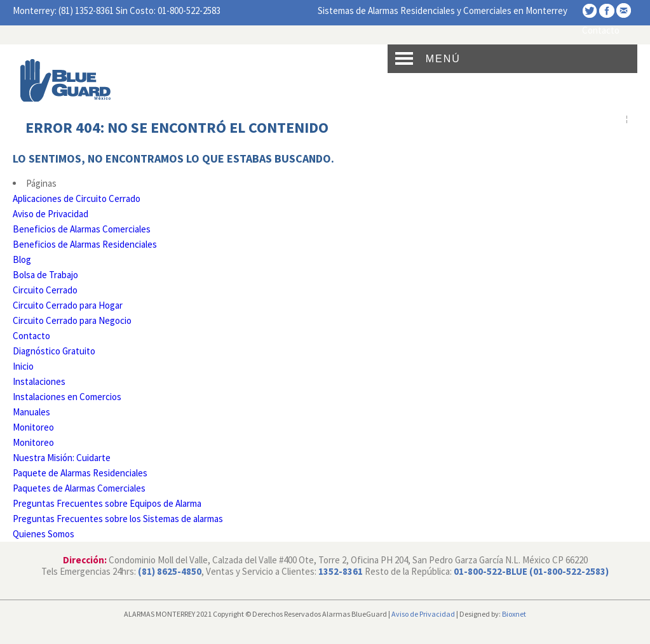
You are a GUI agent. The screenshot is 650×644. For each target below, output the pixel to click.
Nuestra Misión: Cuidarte (62, 458)
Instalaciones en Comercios (67, 397)
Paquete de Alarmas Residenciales (80, 473)
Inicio (23, 366)
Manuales (31, 412)
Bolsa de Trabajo (45, 275)
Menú (443, 59)
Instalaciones (39, 381)
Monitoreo (33, 427)
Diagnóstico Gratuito (54, 351)
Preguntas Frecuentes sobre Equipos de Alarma (107, 503)
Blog (22, 259)
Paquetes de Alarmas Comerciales (79, 488)
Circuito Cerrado (45, 290)
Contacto (601, 30)
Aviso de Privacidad (51, 214)
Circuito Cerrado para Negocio (72, 320)
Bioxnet (514, 614)
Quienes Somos (44, 534)
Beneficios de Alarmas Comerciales (82, 229)
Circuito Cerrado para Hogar (68, 305)
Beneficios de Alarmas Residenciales (85, 244)
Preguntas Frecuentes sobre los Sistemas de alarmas (118, 519)
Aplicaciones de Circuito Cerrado (77, 198)
